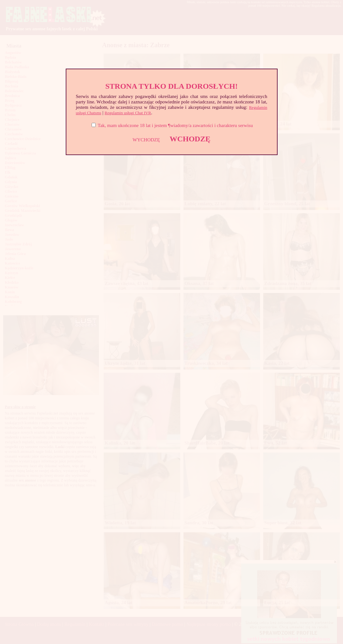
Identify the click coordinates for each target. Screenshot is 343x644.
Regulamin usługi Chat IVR (128, 113)
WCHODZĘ (190, 139)
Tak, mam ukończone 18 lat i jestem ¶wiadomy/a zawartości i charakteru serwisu (175, 125)
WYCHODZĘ (146, 140)
